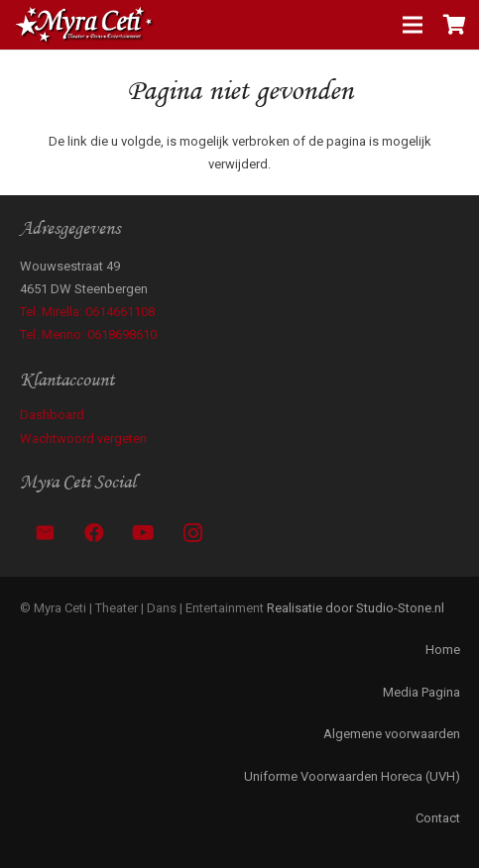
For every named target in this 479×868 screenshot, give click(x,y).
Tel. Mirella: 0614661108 (87, 312)
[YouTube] (144, 533)
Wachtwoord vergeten (83, 438)
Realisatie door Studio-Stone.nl (356, 608)
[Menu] (413, 25)
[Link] (85, 25)
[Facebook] (94, 533)
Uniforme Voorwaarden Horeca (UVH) (352, 776)
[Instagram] (193, 533)
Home (443, 650)
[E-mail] (45, 533)
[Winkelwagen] (454, 25)
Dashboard (52, 415)
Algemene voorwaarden (392, 734)
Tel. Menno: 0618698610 (88, 334)
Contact (438, 818)
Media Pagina (421, 692)
